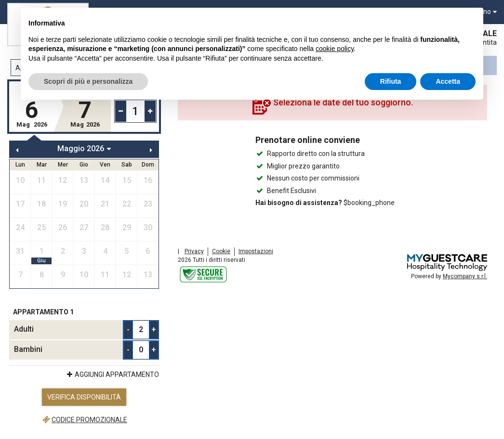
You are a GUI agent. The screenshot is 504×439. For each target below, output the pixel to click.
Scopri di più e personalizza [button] (88, 81)
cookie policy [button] (335, 49)
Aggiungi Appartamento (112, 374)
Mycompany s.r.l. (465, 276)
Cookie (221, 251)
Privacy (194, 251)
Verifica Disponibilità (84, 397)
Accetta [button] (448, 81)
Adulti (24, 329)
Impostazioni (256, 251)
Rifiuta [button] (391, 81)
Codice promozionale (84, 420)
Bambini (28, 349)
